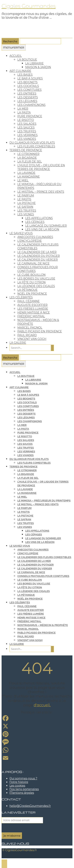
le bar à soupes (30, 78)
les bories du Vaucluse (36, 279)
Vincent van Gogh (32, 339)
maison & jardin (38, 67)
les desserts (28, 97)
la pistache (27, 203)
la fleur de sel (30, 162)
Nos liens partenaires (24, 789)
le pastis (24, 199)
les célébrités (21, 297)
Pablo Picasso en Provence (40, 331)
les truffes (27, 131)
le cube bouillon (31, 275)
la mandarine (29, 177)
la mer (23, 109)
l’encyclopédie (30, 241)
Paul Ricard (27, 335)
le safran (25, 207)
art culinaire (20, 71)
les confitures (30, 90)
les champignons (31, 105)
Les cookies (17, 786)
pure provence (30, 116)
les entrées (27, 94)
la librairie (34, 63)
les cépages (35, 222)
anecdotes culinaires (35, 237)
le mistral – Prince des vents (41, 192)
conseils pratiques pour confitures (43, 576)
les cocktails (28, 86)
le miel (23, 180)
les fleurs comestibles (36, 146)
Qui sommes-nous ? (23, 778)
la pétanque (27, 290)
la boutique (27, 60)
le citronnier (28, 154)
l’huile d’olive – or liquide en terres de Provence (41, 167)
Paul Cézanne (29, 301)
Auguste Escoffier (32, 305)
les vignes (26, 214)
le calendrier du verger (38, 260)
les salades (27, 124)
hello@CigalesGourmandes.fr (30, 806)
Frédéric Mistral (31, 316)
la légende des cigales (36, 286)
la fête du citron (31, 282)
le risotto (26, 120)
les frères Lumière (33, 309)
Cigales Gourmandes (29, 6)
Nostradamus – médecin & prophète (43, 625)
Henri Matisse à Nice (34, 313)
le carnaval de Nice (33, 263)
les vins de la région (42, 229)
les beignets (27, 82)
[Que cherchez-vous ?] (40, 41)
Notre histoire (19, 782)
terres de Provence (26, 150)
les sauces (26, 128)
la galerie (18, 343)
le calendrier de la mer (37, 252)
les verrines (28, 135)
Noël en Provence (32, 294)
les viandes (27, 139)
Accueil (16, 56)
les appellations (39, 218)
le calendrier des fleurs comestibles (44, 557)
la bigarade (27, 158)
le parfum (26, 195)
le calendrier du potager (39, 256)
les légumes (27, 101)
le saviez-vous (21, 233)
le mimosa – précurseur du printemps (44, 501)
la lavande (26, 173)
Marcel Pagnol (30, 328)
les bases (25, 75)
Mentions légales (22, 793)
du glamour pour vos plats (32, 143)
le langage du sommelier (46, 226)
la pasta (24, 112)
